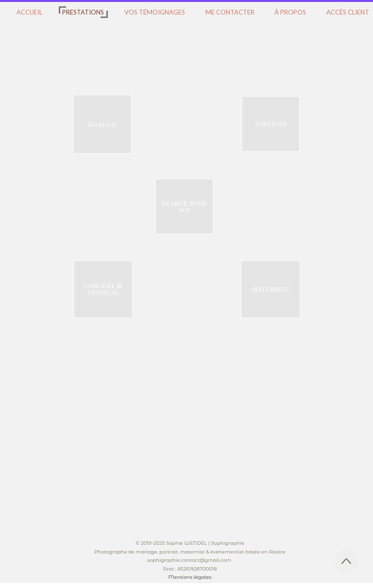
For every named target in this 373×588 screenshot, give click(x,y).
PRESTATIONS (83, 12)
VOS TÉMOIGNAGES (155, 12)
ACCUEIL (29, 12)
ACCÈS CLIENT (348, 12)
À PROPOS (290, 12)
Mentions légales (190, 577)
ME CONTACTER (230, 12)
